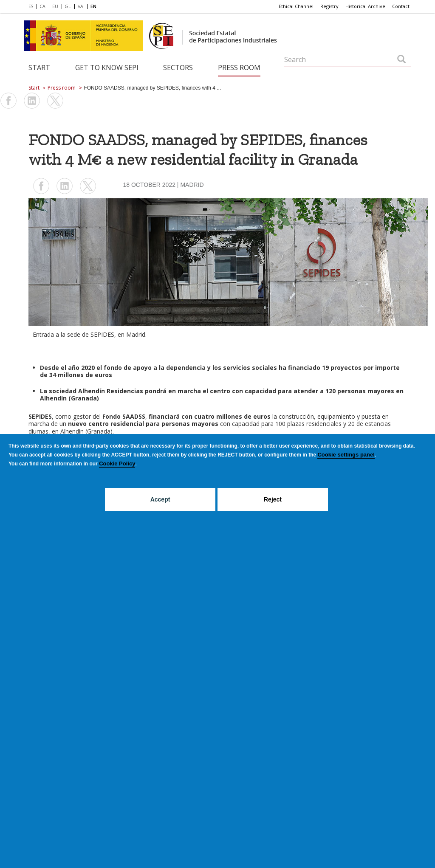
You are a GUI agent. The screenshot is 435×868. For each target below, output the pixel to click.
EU (55, 6)
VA (81, 6)
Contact (401, 6)
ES (31, 6)
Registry (329, 6)
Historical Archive (365, 6)
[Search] (401, 60)
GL (68, 6)
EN (93, 6)
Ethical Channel (296, 6)
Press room (239, 68)
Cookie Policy (117, 464)
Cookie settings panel (346, 455)
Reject (273, 499)
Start (39, 68)
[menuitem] (32, 7)
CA (43, 6)
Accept (160, 499)
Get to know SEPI (107, 68)
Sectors (178, 68)
